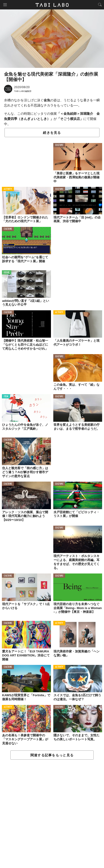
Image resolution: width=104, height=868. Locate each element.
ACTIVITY (8, 189)
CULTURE (59, 145)
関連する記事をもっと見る (52, 755)
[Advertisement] (52, 814)
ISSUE (7, 273)
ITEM (6, 397)
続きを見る (52, 133)
